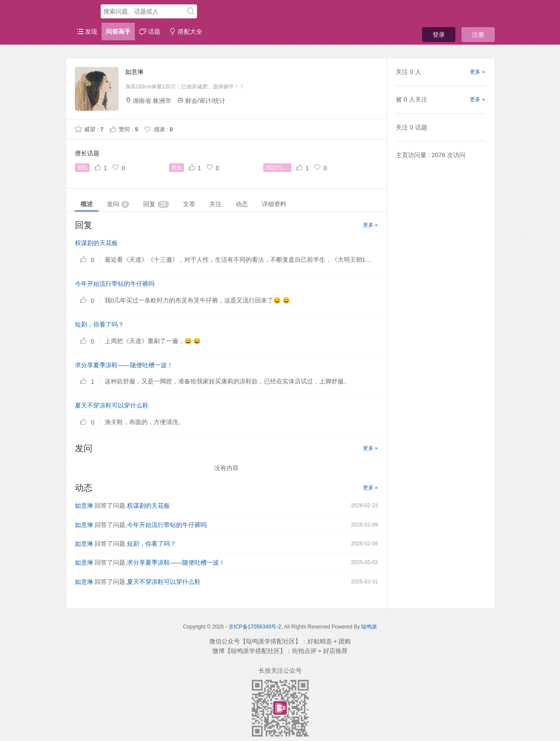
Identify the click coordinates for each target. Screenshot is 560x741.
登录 (439, 35)
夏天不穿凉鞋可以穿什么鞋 (112, 405)
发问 (118, 204)
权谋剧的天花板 (96, 243)
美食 (176, 168)
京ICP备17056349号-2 (255, 627)
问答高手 (118, 32)
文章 (189, 204)
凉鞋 (82, 168)
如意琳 (84, 506)
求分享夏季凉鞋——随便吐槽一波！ (124, 365)
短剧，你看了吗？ (99, 324)
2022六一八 (278, 168)
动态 (242, 204)
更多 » (370, 225)
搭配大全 (186, 32)
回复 (156, 204)
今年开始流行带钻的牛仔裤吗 (115, 284)
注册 (478, 35)
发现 (87, 32)
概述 (87, 204)
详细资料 (274, 204)
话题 (150, 32)
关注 (215, 204)
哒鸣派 (369, 627)
